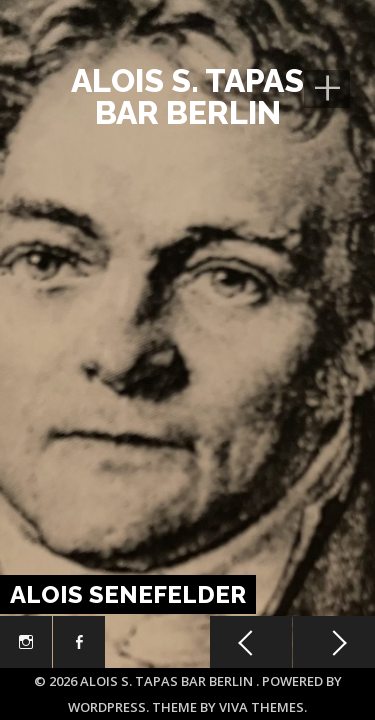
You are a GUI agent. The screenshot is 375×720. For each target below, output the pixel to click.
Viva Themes (261, 707)
